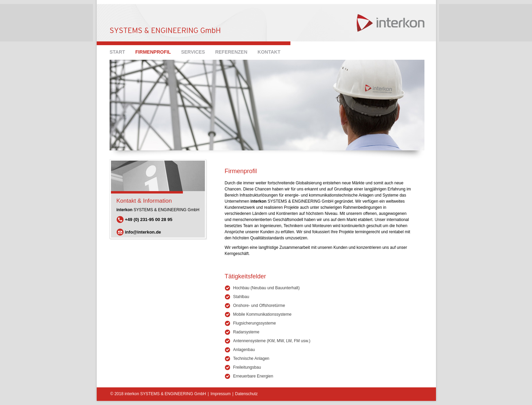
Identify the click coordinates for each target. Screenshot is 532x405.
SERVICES (193, 52)
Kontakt (269, 52)
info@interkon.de (143, 232)
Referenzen (231, 52)
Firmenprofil (153, 52)
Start (117, 52)
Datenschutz (246, 394)
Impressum (220, 394)
